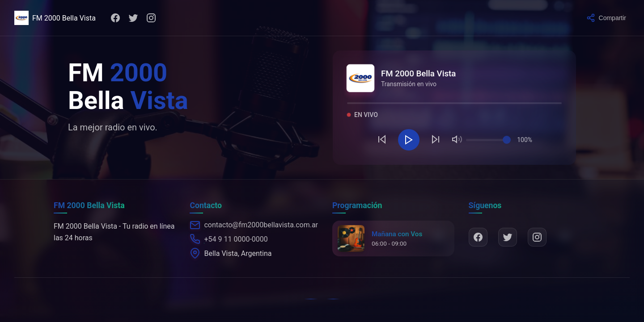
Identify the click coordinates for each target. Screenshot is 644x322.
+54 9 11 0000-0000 (236, 239)
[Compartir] (606, 18)
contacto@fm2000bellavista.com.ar (261, 225)
